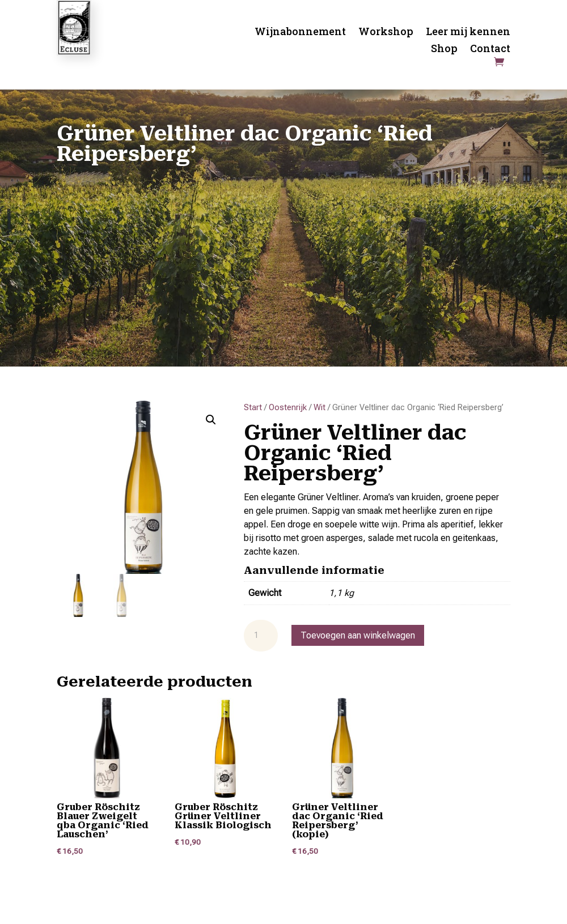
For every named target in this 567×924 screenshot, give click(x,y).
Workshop (386, 33)
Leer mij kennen (468, 33)
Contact (490, 50)
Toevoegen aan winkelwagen (358, 635)
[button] (211, 420)
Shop (444, 50)
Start (253, 407)
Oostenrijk (288, 407)
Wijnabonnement (300, 33)
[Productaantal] (261, 636)
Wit (320, 407)
